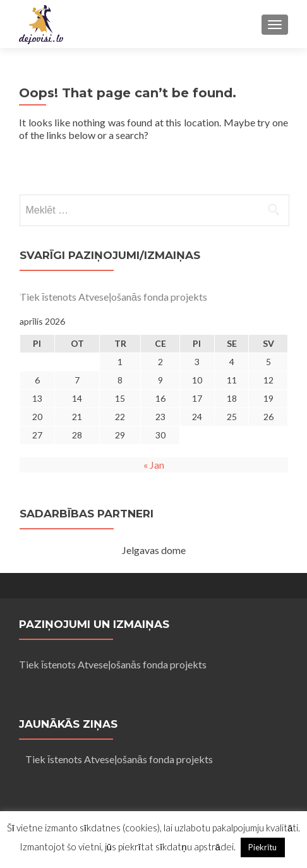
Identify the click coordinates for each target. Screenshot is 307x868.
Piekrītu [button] (263, 847)
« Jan (154, 465)
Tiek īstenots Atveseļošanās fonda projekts (113, 297)
